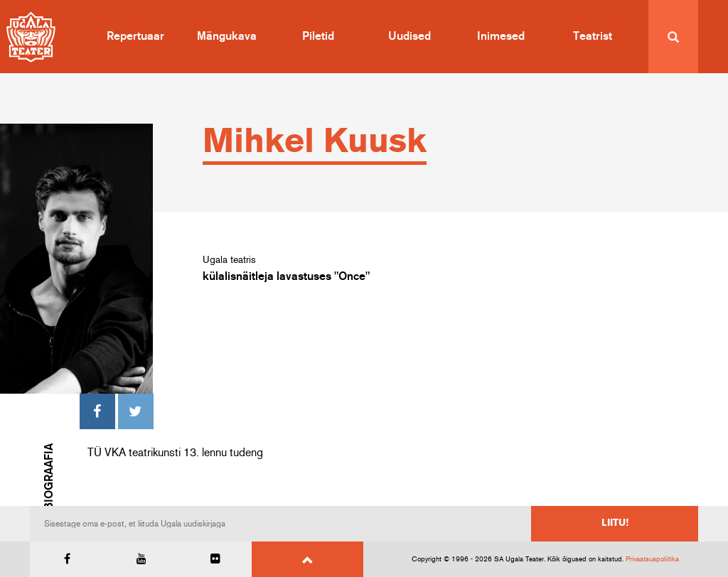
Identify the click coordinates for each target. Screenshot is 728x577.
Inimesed (501, 36)
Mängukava (227, 36)
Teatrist (593, 36)
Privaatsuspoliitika (652, 559)
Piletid (318, 36)
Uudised (409, 36)
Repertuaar (135, 36)
